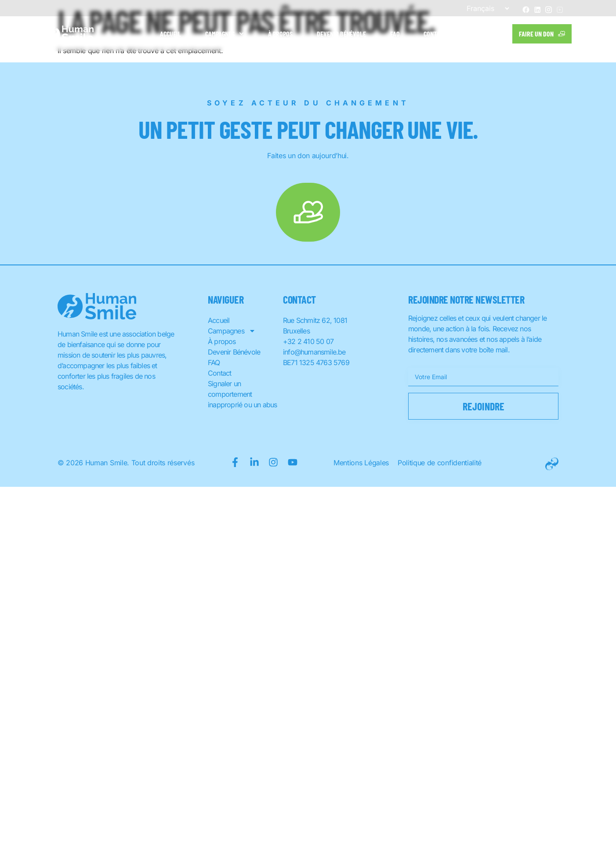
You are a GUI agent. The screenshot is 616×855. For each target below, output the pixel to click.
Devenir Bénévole (342, 34)
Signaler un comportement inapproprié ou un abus (242, 394)
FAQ (395, 34)
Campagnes (225, 34)
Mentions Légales (361, 463)
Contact (435, 34)
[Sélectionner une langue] (484, 8)
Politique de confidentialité (440, 463)
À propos (280, 34)
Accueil (170, 34)
